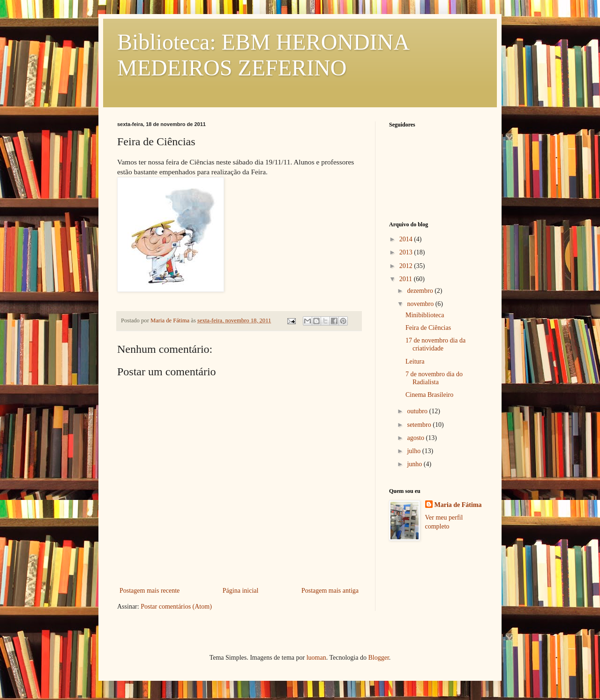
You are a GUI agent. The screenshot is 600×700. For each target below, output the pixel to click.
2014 (407, 239)
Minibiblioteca (425, 315)
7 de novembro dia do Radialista (434, 378)
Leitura (415, 361)
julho (414, 451)
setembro (420, 425)
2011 (407, 279)
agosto (416, 438)
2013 (407, 252)
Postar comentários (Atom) (176, 607)
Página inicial (241, 591)
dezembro (421, 291)
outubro (418, 411)
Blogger (378, 658)
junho (415, 464)
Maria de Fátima (458, 505)
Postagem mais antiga (330, 591)
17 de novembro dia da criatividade (435, 344)
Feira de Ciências (428, 328)
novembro (421, 304)
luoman (316, 658)
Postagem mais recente (150, 591)
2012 (407, 266)
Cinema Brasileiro (429, 395)
